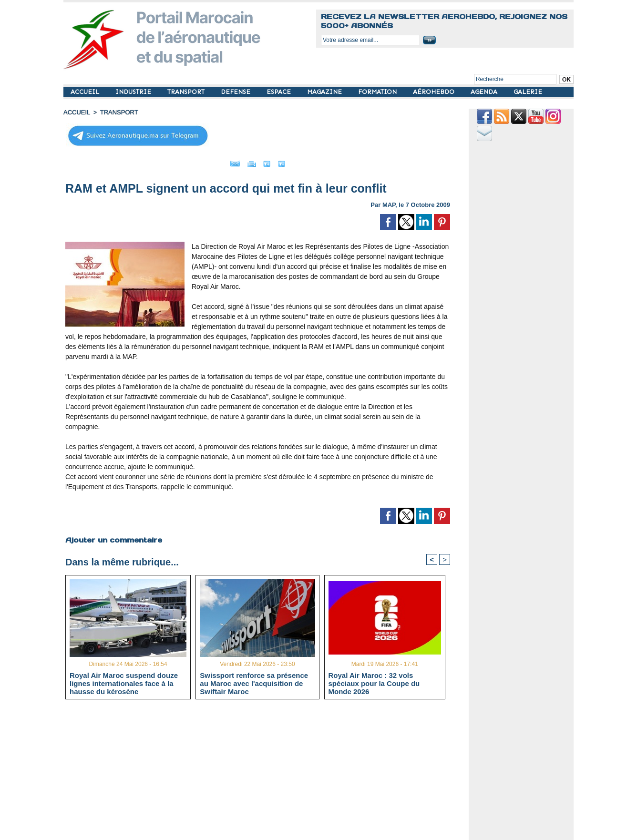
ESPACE (280, 92)
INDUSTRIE (134, 92)
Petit (319, 161)
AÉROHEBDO (435, 92)
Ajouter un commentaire (112, 537)
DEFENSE (236, 92)
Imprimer (247, 161)
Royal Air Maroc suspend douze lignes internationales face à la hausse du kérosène (124, 682)
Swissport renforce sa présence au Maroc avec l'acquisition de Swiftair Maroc (254, 682)
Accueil (76, 112)
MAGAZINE (325, 92)
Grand (287, 161)
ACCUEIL (86, 92)
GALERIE (528, 92)
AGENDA (485, 92)
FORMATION (378, 92)
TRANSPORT (187, 92)
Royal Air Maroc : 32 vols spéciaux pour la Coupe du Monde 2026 (374, 682)
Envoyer (203, 161)
